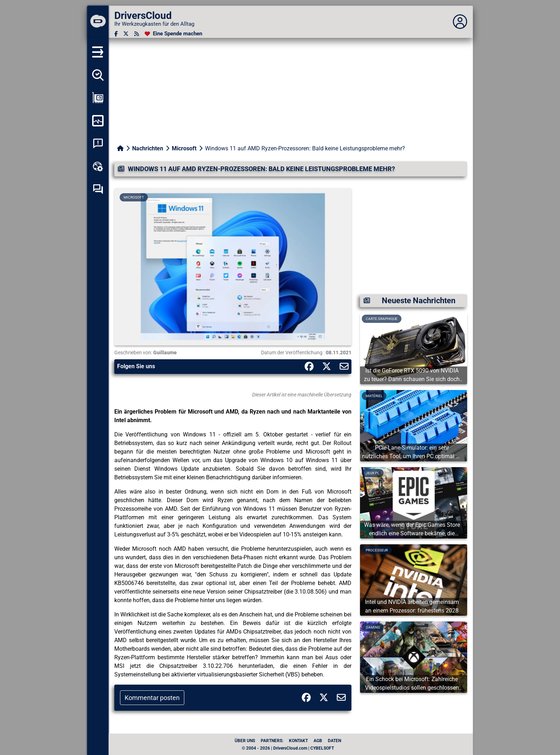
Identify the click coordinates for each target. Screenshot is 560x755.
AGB (318, 741)
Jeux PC (373, 473)
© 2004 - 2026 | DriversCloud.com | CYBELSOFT (288, 748)
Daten (334, 741)
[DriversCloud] (98, 22)
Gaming (373, 627)
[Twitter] (126, 34)
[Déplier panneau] (460, 22)
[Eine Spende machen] (173, 34)
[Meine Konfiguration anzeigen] (98, 98)
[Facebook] (116, 34)
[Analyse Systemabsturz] (98, 144)
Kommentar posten (152, 698)
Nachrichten (148, 148)
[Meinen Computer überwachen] (98, 121)
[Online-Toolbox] (98, 166)
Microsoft (184, 148)
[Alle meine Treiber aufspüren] (98, 75)
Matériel (374, 396)
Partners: (272, 741)
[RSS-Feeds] (137, 34)
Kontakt (298, 741)
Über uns (245, 741)
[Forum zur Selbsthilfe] (98, 189)
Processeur (377, 550)
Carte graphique (382, 319)
